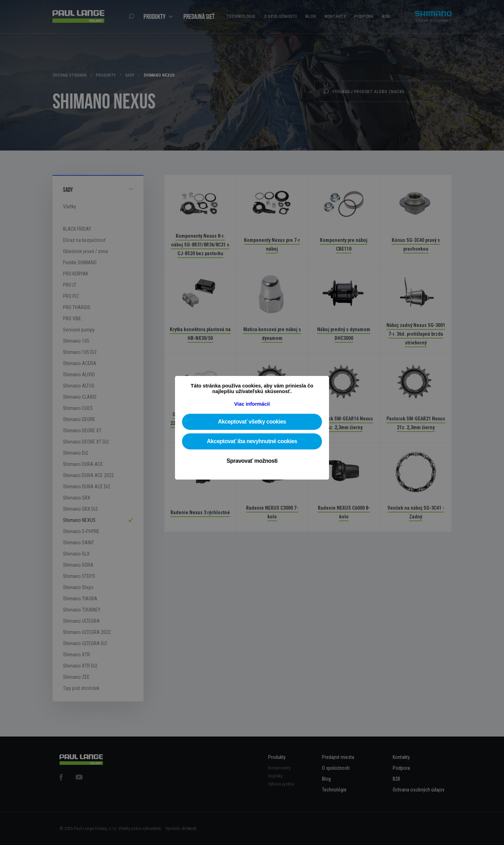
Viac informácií (252, 404)
